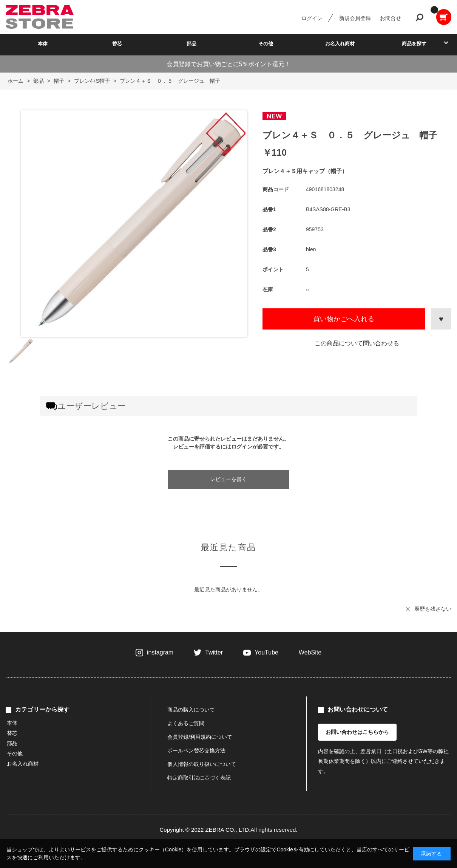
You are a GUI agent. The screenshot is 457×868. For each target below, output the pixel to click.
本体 (43, 44)
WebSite (310, 652)
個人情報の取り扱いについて (202, 764)
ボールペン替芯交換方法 (196, 750)
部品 (191, 44)
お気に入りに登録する (441, 319)
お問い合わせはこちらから (357, 732)
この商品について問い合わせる (357, 343)
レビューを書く (228, 479)
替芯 (117, 44)
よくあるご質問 (186, 723)
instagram (160, 652)
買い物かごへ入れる (344, 319)
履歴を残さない (433, 609)
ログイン (312, 18)
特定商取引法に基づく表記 (199, 778)
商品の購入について (191, 710)
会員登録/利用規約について (200, 737)
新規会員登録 (355, 18)
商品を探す (414, 44)
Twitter (214, 652)
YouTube (266, 652)
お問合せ (391, 18)
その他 (266, 44)
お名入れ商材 (340, 44)
